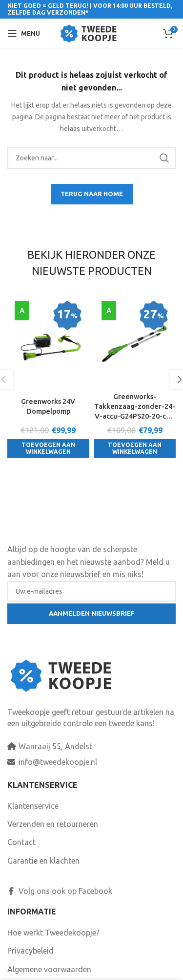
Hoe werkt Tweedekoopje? (53, 933)
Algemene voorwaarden (49, 969)
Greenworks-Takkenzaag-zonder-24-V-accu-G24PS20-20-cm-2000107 (135, 407)
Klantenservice (33, 806)
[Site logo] (91, 32)
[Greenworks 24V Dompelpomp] (48, 344)
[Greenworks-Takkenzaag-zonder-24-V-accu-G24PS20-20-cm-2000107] (135, 344)
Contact (21, 842)
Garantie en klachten (43, 861)
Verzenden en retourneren (53, 824)
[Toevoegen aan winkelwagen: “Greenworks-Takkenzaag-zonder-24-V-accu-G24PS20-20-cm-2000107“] (135, 449)
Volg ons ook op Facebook (60, 891)
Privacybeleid (30, 951)
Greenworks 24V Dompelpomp (48, 406)
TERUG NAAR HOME (92, 194)
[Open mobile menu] (24, 33)
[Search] (91, 158)
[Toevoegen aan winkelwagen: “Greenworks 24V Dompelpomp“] (48, 449)
